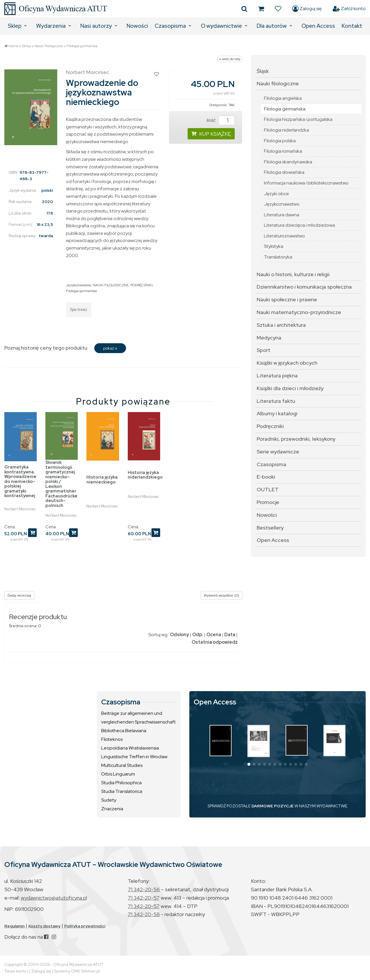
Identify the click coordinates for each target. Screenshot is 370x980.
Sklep (15, 26)
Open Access (318, 26)
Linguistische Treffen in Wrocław (134, 757)
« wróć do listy (230, 59)
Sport (263, 350)
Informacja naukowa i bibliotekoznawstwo (306, 183)
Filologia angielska (283, 98)
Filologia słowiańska (284, 172)
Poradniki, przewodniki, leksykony (296, 439)
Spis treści (79, 310)
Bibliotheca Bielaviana (124, 731)
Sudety (109, 800)
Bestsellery (270, 528)
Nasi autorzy (96, 26)
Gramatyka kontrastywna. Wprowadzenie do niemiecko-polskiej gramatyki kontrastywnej (20, 481)
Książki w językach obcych (287, 363)
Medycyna (269, 338)
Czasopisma (170, 26)
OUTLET (268, 489)
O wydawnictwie (221, 26)
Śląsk (263, 71)
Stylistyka (274, 246)
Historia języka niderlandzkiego (145, 475)
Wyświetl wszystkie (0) (221, 595)
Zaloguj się (307, 9)
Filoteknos (112, 739)
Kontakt (352, 26)
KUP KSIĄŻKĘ (211, 134)
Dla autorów (272, 26)
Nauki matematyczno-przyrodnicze (299, 312)
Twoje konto (15, 971)
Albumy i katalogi (277, 413)
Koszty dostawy (44, 926)
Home (13, 46)
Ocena (214, 635)
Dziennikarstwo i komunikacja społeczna (304, 287)
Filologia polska (280, 141)
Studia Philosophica (121, 783)
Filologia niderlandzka (286, 130)
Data (230, 635)
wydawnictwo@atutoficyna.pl (54, 898)
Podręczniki (270, 426)
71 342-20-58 (144, 914)
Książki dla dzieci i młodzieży (290, 388)
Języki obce (276, 194)
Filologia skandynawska (288, 162)
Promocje (268, 502)
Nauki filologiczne (49, 46)
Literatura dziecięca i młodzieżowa (299, 225)
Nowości (137, 26)
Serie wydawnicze (278, 452)
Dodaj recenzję (19, 595)
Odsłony (180, 635)
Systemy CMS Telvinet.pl (77, 971)
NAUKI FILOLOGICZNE (111, 285)
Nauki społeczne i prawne (287, 299)
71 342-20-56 (144, 889)
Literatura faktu (276, 401)
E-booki (266, 477)
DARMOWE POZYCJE (273, 806)
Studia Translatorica (122, 791)
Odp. (198, 635)
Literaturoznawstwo (284, 236)
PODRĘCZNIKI (141, 285)
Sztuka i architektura (281, 325)
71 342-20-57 (144, 898)
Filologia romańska (283, 151)
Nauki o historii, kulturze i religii (293, 274)
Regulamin (14, 926)
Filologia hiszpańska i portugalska (298, 119)
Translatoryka (278, 257)
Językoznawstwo (78, 285)
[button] (249, 764)
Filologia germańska (82, 46)
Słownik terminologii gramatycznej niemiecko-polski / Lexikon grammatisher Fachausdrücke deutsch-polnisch (61, 484)
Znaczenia (112, 809)
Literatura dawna (282, 215)
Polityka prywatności (85, 926)
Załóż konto (349, 9)
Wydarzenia (51, 26)
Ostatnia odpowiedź (215, 642)
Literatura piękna (277, 375)
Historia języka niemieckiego (102, 480)
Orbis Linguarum (118, 774)
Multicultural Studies (122, 765)
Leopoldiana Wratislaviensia (130, 748)
